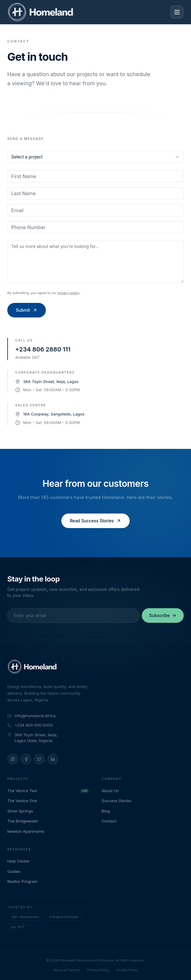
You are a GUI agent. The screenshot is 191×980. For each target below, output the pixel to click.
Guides (17, 871)
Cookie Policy (127, 970)
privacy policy (69, 293)
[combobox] (95, 157)
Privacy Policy (98, 970)
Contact (112, 821)
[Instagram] (13, 759)
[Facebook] (26, 759)
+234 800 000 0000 (30, 725)
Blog (109, 811)
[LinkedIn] (53, 759)
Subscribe (163, 615)
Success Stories (119, 801)
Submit (27, 310)
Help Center (21, 861)
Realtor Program (25, 881)
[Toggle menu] (177, 12)
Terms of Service (67, 970)
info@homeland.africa (31, 716)
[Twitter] (39, 759)
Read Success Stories (95, 521)
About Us (113, 791)
